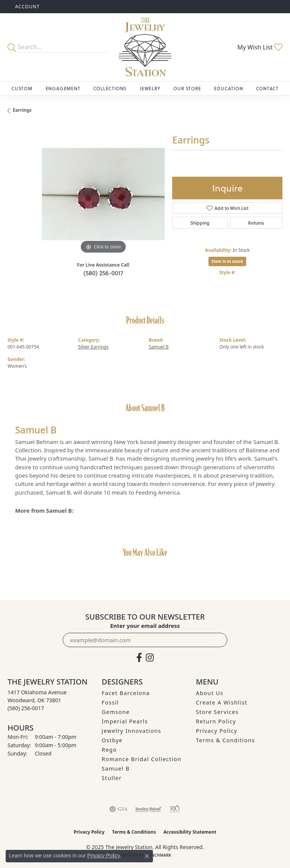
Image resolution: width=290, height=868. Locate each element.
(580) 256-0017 (103, 273)
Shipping (200, 223)
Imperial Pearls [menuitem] (125, 721)
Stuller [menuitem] (112, 778)
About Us (210, 693)
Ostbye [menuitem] (112, 740)
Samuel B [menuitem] (116, 769)
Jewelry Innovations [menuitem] (131, 731)
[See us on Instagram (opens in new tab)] (150, 658)
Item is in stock (227, 261)
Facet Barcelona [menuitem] (126, 693)
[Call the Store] (26, 708)
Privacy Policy (217, 731)
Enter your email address (145, 626)
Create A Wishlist (222, 702)
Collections (110, 88)
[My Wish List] (260, 47)
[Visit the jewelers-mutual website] (148, 809)
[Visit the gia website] (119, 809)
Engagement (63, 88)
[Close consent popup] (147, 856)
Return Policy (216, 721)
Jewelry (150, 88)
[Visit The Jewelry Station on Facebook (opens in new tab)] (139, 658)
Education (228, 88)
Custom (22, 88)
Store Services (217, 712)
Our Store (187, 88)
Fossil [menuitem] (110, 702)
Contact (267, 88)
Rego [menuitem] (109, 750)
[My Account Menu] (28, 7)
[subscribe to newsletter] (217, 640)
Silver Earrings (93, 347)
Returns (256, 223)
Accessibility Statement (190, 832)
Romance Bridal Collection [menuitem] (141, 759)
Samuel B (159, 347)
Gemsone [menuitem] (116, 712)
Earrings (22, 110)
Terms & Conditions (226, 740)
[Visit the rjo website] (175, 809)
